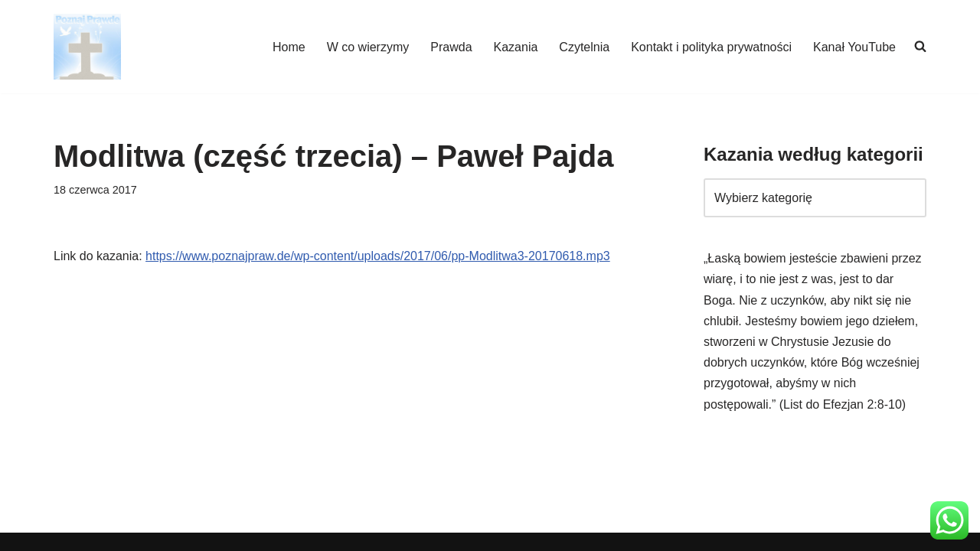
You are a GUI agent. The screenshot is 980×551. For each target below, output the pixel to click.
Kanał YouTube (854, 47)
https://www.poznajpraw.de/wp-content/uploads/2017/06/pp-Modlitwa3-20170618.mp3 (378, 256)
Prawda (451, 47)
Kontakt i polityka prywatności (711, 47)
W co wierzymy (368, 47)
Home (289, 47)
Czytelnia (584, 47)
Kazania (516, 47)
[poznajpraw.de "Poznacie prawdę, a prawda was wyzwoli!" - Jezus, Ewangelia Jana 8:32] (87, 47)
